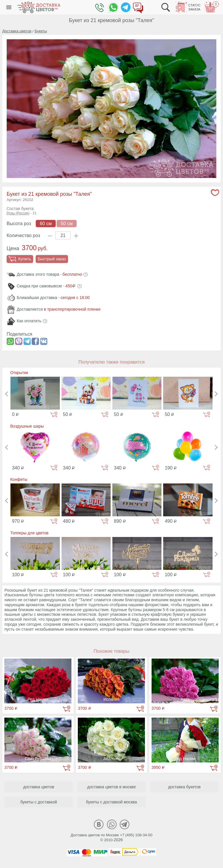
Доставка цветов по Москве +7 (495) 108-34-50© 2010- (111, 837)
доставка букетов (184, 787)
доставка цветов (39, 787)
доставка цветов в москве (111, 787)
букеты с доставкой (39, 802)
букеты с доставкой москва (111, 802)
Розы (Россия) (18, 213)
